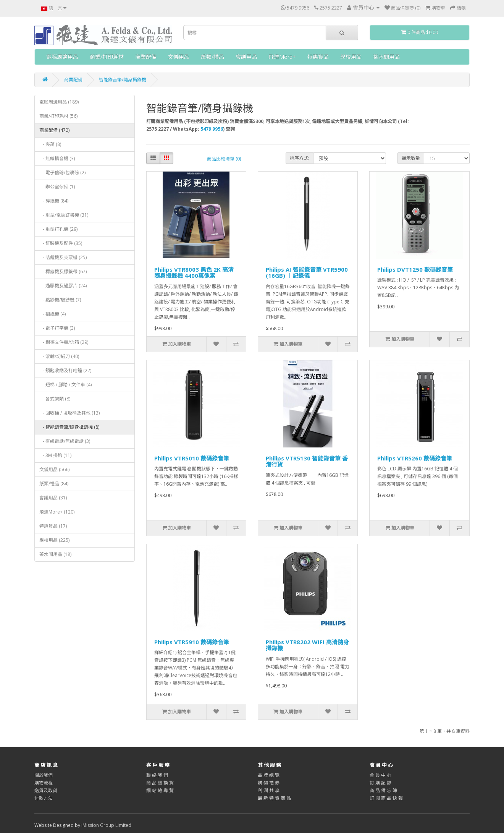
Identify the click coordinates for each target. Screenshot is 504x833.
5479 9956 (212, 129)
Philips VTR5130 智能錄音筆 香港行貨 (307, 461)
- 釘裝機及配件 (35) (61, 243)
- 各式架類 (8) (55, 399)
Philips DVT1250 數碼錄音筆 (415, 269)
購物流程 (44, 783)
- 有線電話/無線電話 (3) (65, 441)
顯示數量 (411, 158)
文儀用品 (179, 57)
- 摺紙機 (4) (52, 314)
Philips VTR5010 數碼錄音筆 (192, 458)
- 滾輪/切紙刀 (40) (59, 356)
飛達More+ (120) (57, 512)
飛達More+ (282, 57)
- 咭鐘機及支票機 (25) (63, 257)
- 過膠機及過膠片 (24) (63, 286)
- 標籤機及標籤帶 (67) (63, 271)
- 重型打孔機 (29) (58, 229)
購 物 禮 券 (269, 783)
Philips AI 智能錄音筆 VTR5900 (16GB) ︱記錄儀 (307, 273)
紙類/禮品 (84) (54, 484)
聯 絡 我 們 (157, 775)
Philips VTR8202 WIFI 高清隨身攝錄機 (307, 645)
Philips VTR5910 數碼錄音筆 (192, 642)
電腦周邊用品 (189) (59, 102)
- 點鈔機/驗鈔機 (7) (60, 300)
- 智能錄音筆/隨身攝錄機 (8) (69, 427)
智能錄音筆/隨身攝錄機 (123, 80)
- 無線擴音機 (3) (57, 158)
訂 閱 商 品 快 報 (386, 798)
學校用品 (351, 57)
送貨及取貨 (46, 790)
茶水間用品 (386, 57)
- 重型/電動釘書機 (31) (64, 215)
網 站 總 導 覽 (160, 790)
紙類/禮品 (212, 57)
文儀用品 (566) (54, 469)
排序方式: (300, 158)
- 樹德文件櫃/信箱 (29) (64, 342)
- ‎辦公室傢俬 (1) (57, 187)
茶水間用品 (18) (55, 554)
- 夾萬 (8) (50, 144)
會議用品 (246, 57)
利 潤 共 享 (269, 790)
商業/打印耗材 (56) (58, 116)
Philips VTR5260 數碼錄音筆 (415, 458)
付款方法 (44, 798)
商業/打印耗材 (107, 57)
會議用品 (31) (53, 498)
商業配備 (146, 57)
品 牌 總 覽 (269, 775)
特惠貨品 (318, 57)
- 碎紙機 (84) (54, 201)
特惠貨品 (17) (53, 526)
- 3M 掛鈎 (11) (55, 455)
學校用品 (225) (54, 540)
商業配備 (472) (54, 130)
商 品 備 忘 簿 (383, 790)
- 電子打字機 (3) (57, 328)
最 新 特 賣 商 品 (274, 798)
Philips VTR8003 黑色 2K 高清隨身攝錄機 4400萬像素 (194, 273)
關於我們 (44, 775)
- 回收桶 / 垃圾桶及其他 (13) (69, 413)
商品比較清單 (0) (224, 159)
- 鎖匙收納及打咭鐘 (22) (65, 370)
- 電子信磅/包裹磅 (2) (62, 173)
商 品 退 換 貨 (160, 783)
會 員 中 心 (380, 775)
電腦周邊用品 (62, 57)
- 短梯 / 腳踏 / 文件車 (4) (65, 385)
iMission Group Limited (106, 825)
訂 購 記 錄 (380, 783)
